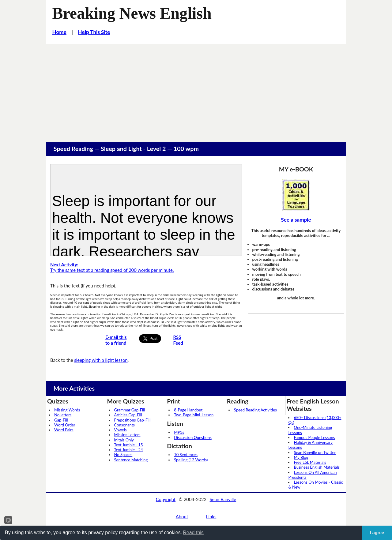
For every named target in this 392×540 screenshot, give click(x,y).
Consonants (124, 425)
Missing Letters (127, 435)
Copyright (166, 499)
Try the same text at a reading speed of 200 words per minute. (112, 267)
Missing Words (67, 410)
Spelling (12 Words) (191, 460)
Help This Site (94, 32)
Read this (193, 532)
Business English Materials (317, 467)
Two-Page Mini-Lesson (194, 415)
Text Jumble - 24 (129, 450)
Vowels (121, 430)
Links (211, 516)
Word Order (65, 425)
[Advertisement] (196, 90)
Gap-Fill (61, 420)
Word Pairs (64, 430)
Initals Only (124, 440)
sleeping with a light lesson (101, 360)
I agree (377, 533)
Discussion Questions (193, 437)
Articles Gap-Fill (128, 415)
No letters (63, 415)
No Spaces (123, 455)
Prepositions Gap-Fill (132, 420)
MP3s (179, 432)
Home (59, 32)
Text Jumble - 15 (129, 445)
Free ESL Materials (310, 462)
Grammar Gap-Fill (130, 410)
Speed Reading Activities (255, 410)
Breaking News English (132, 13)
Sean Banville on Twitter (315, 452)
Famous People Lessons (314, 437)
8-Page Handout (188, 410)
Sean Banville (223, 499)
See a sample (296, 220)
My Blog (301, 457)
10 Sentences (186, 455)
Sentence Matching (131, 460)
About (182, 516)
